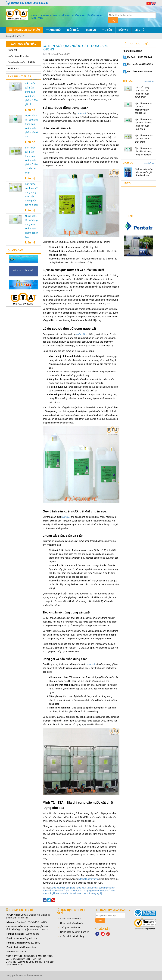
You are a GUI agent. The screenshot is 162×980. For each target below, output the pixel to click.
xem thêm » (34, 80)
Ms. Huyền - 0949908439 (138, 64)
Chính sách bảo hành (71, 919)
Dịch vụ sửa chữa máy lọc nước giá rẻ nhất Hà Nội (144, 172)
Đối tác (123, 30)
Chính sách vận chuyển (72, 923)
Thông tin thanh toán (70, 928)
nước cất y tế (82, 888)
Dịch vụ (91, 30)
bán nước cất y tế (61, 891)
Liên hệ (139, 30)
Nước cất (12, 50)
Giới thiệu (73, 30)
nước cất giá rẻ (68, 888)
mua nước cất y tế (67, 893)
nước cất (82, 113)
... (105, 893)
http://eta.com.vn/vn (88, 879)
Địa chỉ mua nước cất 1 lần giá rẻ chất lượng (144, 139)
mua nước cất (103, 891)
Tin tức (107, 30)
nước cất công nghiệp (100, 888)
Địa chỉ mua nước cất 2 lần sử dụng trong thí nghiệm (144, 151)
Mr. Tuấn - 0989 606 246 (137, 57)
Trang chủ (53, 30)
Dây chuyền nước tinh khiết (21, 62)
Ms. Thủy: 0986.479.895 (137, 71)
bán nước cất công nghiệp (83, 891)
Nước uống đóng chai (18, 56)
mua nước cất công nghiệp (90, 893)
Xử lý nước (13, 69)
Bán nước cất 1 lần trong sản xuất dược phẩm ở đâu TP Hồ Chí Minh (31, 160)
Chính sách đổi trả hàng (72, 936)
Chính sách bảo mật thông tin (75, 932)
